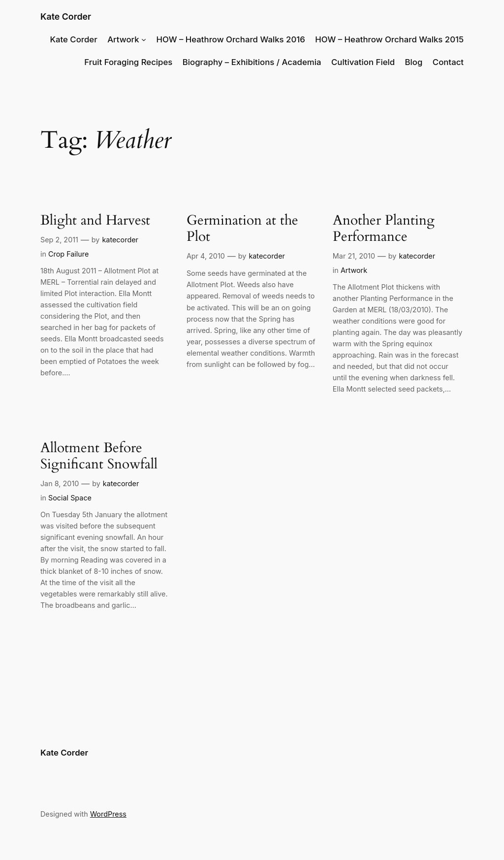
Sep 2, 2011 (59, 240)
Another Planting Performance (384, 229)
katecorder (120, 240)
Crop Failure (68, 254)
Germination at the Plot (242, 229)
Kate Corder (66, 17)
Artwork (123, 39)
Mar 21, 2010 (354, 256)
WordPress (108, 814)
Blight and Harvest (95, 220)
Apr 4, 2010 (206, 256)
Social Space (70, 498)
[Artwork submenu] (144, 39)
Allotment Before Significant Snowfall (99, 456)
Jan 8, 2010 (60, 483)
